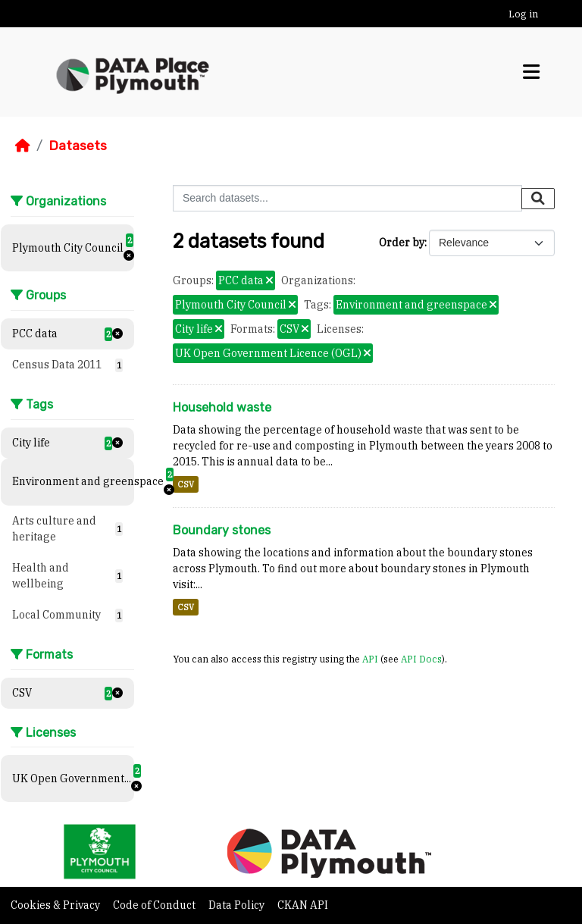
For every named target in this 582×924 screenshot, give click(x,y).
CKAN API (303, 905)
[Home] (23, 146)
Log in (523, 14)
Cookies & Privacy (56, 905)
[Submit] (538, 199)
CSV (186, 484)
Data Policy (238, 905)
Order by (402, 243)
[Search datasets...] (347, 198)
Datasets (78, 146)
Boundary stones (222, 530)
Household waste (222, 407)
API (370, 659)
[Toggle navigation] (531, 72)
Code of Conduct (155, 905)
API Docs (421, 659)
